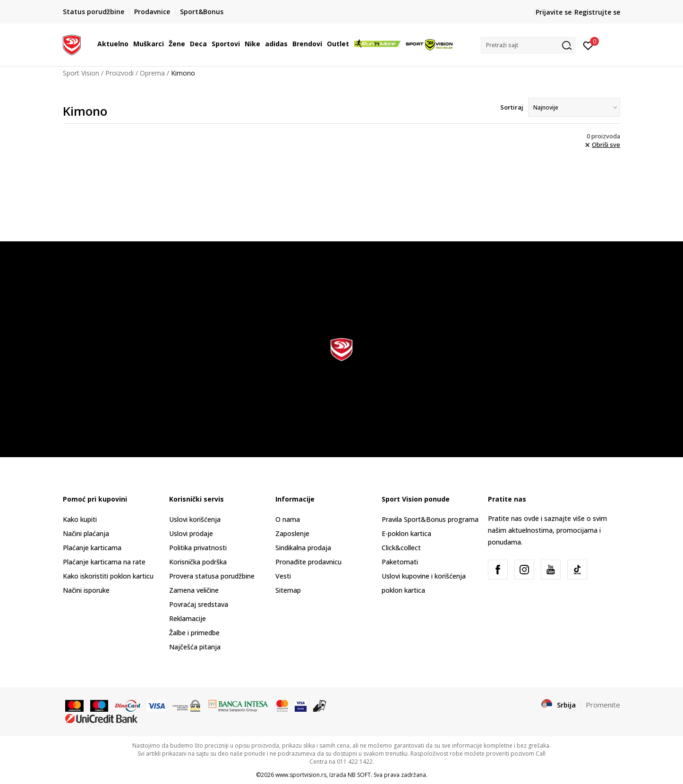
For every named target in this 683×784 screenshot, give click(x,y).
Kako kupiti (80, 519)
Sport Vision (81, 73)
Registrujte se (597, 12)
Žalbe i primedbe (194, 633)
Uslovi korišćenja (195, 519)
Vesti (283, 576)
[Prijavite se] (588, 45)
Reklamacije (188, 618)
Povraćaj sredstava (199, 604)
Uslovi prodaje (191, 533)
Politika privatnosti (198, 548)
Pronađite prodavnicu (308, 562)
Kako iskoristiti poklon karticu (108, 576)
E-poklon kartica (406, 533)
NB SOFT (359, 775)
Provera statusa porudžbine (212, 576)
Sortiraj (512, 107)
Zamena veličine (194, 590)
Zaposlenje (292, 533)
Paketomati (400, 562)
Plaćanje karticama (92, 548)
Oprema (152, 73)
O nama (288, 519)
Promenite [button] (603, 705)
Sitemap (288, 590)
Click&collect (401, 548)
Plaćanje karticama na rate (104, 562)
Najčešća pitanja (195, 647)
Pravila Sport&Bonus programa (430, 519)
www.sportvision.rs (301, 775)
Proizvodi (120, 73)
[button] (528, 45)
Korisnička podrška (198, 562)
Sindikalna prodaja (303, 548)
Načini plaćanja (86, 533)
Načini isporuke (86, 590)
